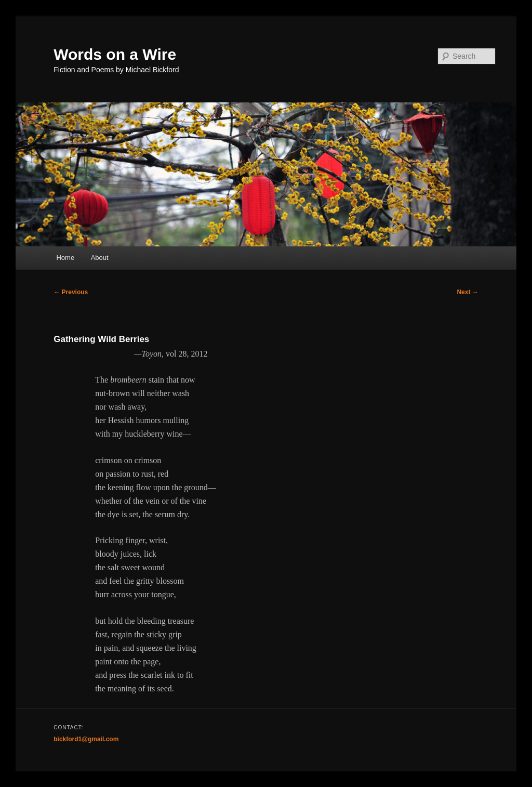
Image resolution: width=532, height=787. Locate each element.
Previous (71, 292)
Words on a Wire (115, 54)
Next (467, 292)
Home (65, 258)
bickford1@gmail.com (86, 739)
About (100, 258)
